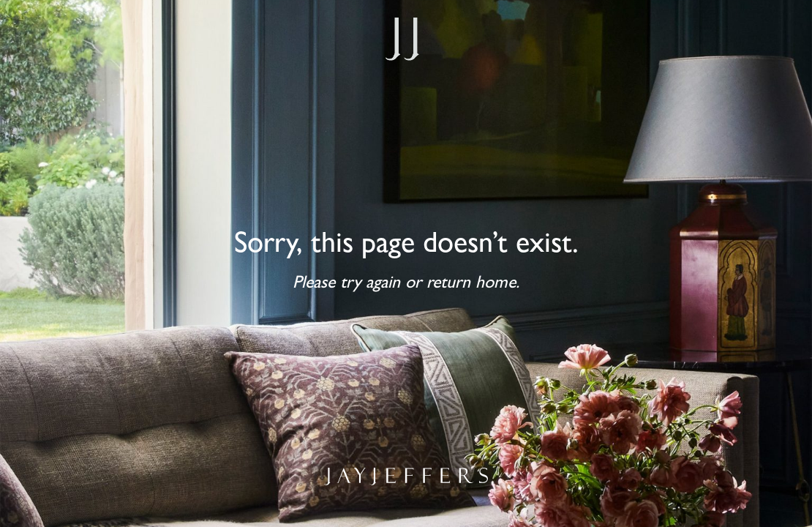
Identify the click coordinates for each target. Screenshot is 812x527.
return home (471, 285)
